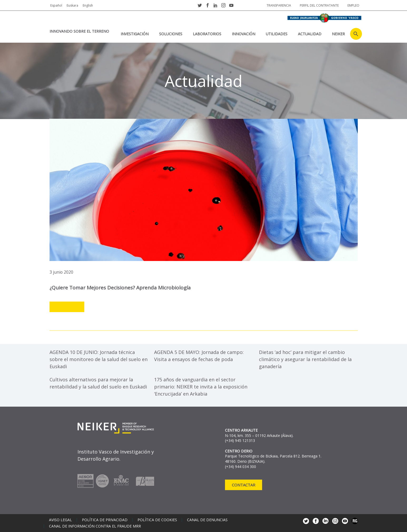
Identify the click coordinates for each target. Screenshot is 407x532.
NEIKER (338, 34)
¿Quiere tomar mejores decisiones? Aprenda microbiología (120, 288)
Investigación (135, 34)
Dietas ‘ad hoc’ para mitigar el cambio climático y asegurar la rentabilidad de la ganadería (305, 359)
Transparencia (279, 5)
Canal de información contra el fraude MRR (95, 526)
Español (56, 5)
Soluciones (171, 34)
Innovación (244, 34)
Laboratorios (207, 34)
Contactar (244, 485)
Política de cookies (157, 520)
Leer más (67, 307)
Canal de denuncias (207, 520)
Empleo (353, 5)
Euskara (72, 5)
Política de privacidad (105, 520)
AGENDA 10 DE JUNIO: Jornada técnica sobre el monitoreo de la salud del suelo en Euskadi (99, 359)
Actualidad (310, 34)
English (88, 5)
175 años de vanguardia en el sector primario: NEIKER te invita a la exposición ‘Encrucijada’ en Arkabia (201, 387)
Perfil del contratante (319, 5)
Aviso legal (60, 520)
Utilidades (277, 34)
